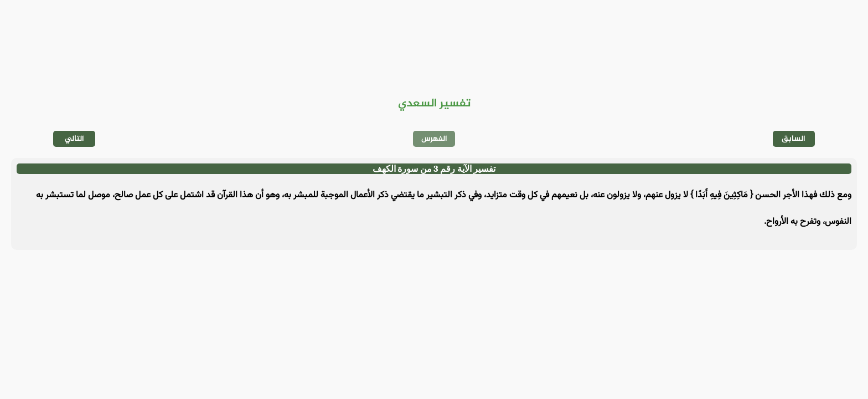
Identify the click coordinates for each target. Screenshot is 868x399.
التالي (74, 139)
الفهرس (434, 139)
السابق (794, 139)
